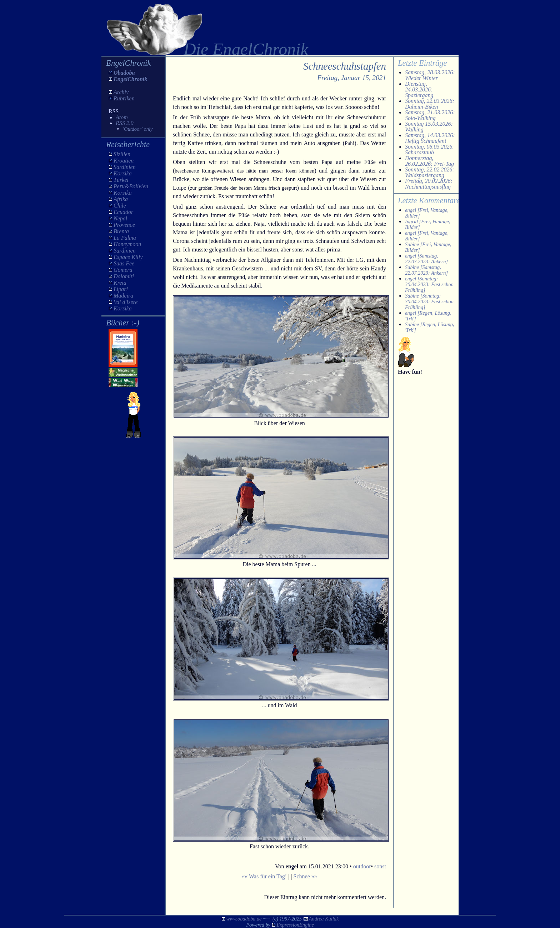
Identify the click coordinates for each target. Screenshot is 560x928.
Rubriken (124, 98)
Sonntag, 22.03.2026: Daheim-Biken (430, 104)
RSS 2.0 (125, 123)
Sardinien (125, 167)
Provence (124, 225)
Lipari (121, 289)
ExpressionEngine (295, 925)
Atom (122, 117)
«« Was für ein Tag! (264, 876)
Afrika (121, 199)
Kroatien (124, 161)
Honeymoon (127, 244)
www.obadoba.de (244, 919)
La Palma (125, 238)
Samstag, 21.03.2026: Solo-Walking (430, 115)
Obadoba (124, 73)
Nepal (120, 218)
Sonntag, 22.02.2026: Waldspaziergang (430, 172)
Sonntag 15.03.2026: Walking (429, 127)
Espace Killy (128, 257)
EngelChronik (130, 79)
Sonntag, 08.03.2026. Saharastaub (429, 149)
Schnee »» (305, 876)
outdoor (362, 866)
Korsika (123, 173)
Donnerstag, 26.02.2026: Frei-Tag (429, 161)
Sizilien (122, 154)
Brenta (121, 231)
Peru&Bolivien (131, 186)
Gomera (123, 270)
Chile (120, 206)
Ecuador (123, 212)
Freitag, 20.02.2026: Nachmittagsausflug (429, 184)
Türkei (121, 180)
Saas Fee (124, 263)
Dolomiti (124, 276)
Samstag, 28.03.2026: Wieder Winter (430, 75)
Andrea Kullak (324, 919)
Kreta (120, 283)
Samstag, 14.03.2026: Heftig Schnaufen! (430, 138)
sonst (380, 866)
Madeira (123, 296)
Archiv (121, 92)
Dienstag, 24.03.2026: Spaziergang (419, 89)
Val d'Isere (126, 302)
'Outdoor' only (138, 129)
